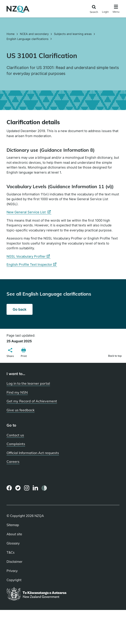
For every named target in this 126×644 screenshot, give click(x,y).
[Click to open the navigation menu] (116, 9)
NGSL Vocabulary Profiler (28, 257)
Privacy (12, 571)
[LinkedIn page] (35, 488)
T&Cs (10, 553)
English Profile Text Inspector (32, 265)
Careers (13, 461)
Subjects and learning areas (73, 34)
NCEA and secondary (34, 34)
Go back (20, 309)
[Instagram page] (27, 488)
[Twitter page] (18, 488)
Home (11, 34)
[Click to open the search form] (94, 9)
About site (14, 534)
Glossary (13, 543)
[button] (10, 353)
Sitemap (13, 525)
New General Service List (29, 212)
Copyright (14, 580)
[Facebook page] (9, 488)
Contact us (15, 435)
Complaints (16, 444)
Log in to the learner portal (28, 383)
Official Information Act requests (33, 453)
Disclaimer (14, 562)
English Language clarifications (28, 39)
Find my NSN (17, 392)
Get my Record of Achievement (32, 401)
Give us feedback (21, 410)
